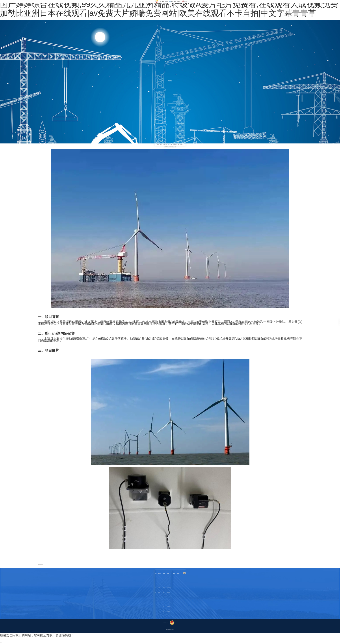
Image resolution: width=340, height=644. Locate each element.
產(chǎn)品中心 (166, 1)
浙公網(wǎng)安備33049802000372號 (174, 622)
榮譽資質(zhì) (155, 583)
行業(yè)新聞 (174, 583)
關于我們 (163, 1)
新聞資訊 (175, 1)
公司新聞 (173, 578)
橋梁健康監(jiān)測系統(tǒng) (169, 578)
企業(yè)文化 (155, 592)
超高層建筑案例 (175, 145)
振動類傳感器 (159, 578)
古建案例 (161, 145)
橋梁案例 (158, 145)
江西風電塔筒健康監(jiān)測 (40, 565)
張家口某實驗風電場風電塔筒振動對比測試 (41, 564)
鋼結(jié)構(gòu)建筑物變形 (169, 607)
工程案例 (170, 1)
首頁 (161, 1)
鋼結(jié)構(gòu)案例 (164, 145)
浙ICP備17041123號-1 (168, 622)
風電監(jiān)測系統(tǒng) (168, 602)
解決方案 (172, 1)
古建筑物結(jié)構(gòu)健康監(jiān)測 (169, 588)
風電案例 (169, 145)
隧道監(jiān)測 (182, 145)
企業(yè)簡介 (155, 578)
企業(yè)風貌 (155, 597)
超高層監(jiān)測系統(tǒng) (169, 592)
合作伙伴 (155, 588)
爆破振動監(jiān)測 (168, 583)
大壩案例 (171, 145)
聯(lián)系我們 (178, 1)
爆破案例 (178, 145)
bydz (170, 148)
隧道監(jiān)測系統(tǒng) (168, 611)
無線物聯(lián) (159, 592)
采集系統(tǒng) (159, 588)
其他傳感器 (159, 583)
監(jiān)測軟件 (159, 597)
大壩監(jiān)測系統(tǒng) (168, 597)
